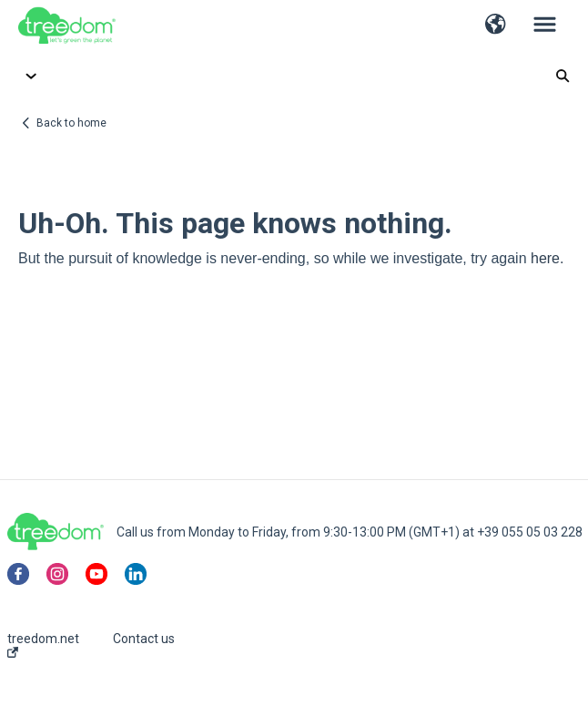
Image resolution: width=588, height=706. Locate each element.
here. (547, 258)
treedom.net (43, 645)
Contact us (144, 639)
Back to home (71, 123)
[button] (496, 26)
